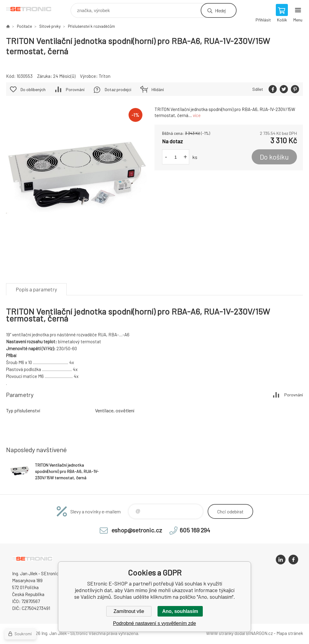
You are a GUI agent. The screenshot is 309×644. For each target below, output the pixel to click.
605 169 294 (195, 530)
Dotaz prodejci (118, 89)
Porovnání (75, 89)
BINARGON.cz (259, 633)
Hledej (220, 10)
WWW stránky (220, 633)
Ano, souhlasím (180, 611)
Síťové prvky (50, 26)
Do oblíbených (33, 89)
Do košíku (274, 157)
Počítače (24, 26)
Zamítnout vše (129, 611)
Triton (105, 76)
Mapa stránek (290, 633)
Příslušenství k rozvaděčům (91, 26)
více (197, 115)
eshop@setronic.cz (137, 530)
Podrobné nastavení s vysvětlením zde (155, 623)
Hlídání (158, 89)
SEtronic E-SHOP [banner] (33, 9)
